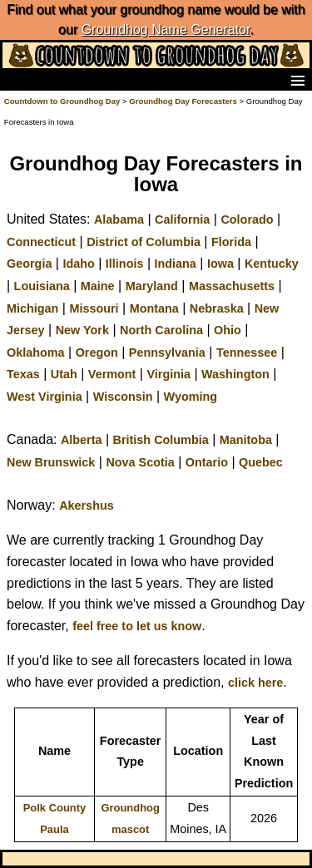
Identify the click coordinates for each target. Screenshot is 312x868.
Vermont (112, 374)
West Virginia (45, 397)
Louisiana (42, 286)
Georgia (29, 264)
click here (255, 683)
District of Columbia (144, 242)
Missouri (94, 308)
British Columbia (161, 440)
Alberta (82, 440)
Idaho (78, 264)
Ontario (207, 462)
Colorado (247, 219)
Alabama (119, 219)
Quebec (261, 462)
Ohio (228, 330)
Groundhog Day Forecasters (184, 101)
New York (82, 330)
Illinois (125, 264)
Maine (98, 286)
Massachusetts (232, 286)
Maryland (152, 286)
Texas (23, 374)
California (182, 219)
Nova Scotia (140, 462)
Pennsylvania (167, 353)
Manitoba (246, 440)
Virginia (168, 374)
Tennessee (247, 353)
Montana (154, 308)
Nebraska (217, 308)
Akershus (87, 506)
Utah (64, 374)
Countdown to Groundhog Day (62, 101)
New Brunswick (51, 462)
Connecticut (41, 242)
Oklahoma (36, 353)
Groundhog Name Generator (166, 30)
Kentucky (272, 264)
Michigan (32, 308)
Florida (231, 242)
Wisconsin (123, 397)
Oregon (97, 353)
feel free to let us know (137, 626)
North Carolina (161, 330)
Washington (235, 374)
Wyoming (191, 397)
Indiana (175, 264)
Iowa (220, 264)
